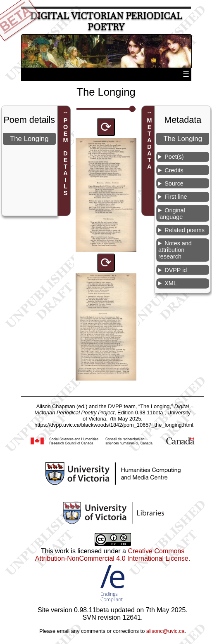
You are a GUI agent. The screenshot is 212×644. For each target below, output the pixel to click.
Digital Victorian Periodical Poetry (106, 21)
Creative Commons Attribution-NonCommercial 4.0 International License (112, 555)
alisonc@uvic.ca (166, 631)
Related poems (185, 230)
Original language (172, 214)
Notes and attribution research (175, 250)
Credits (174, 170)
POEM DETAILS (66, 157)
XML (171, 283)
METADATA (149, 143)
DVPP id (176, 270)
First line (176, 197)
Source (174, 183)
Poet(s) (174, 157)
